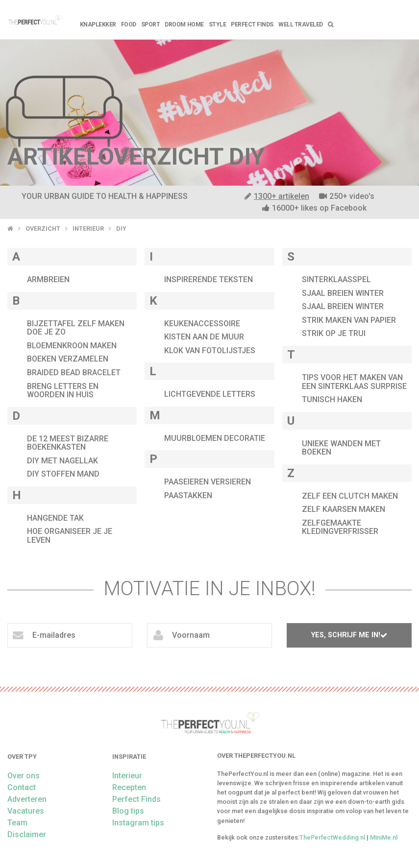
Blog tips (128, 811)
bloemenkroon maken (72, 346)
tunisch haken (332, 399)
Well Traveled (301, 24)
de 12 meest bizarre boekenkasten (68, 443)
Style (218, 24)
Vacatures (26, 811)
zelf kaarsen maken (344, 509)
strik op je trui (334, 333)
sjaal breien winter (343, 293)
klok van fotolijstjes (210, 350)
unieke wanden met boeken (341, 448)
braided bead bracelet (74, 373)
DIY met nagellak (62, 461)
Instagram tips (138, 823)
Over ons (24, 776)
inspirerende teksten (209, 279)
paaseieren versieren (208, 482)
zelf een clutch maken (350, 496)
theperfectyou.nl (35, 20)
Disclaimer (27, 834)
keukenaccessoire (202, 324)
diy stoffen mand (63, 474)
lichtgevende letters (210, 394)
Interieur (88, 229)
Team (17, 823)
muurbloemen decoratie (215, 438)
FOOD (129, 24)
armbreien (48, 279)
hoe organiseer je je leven (70, 536)
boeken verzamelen (68, 359)
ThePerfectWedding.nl (332, 837)
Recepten (129, 787)
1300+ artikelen (277, 196)
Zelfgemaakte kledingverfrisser (340, 527)
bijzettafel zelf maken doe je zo (76, 328)
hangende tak (55, 518)
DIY (121, 229)
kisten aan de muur (204, 337)
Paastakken (188, 495)
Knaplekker (98, 24)
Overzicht (43, 229)
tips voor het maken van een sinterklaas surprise (354, 382)
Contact (22, 787)
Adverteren (27, 799)
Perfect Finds (252, 24)
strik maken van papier (349, 320)
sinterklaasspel (336, 279)
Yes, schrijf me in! (349, 635)
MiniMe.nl (384, 837)
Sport (151, 24)
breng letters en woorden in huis (63, 391)
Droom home (184, 24)
